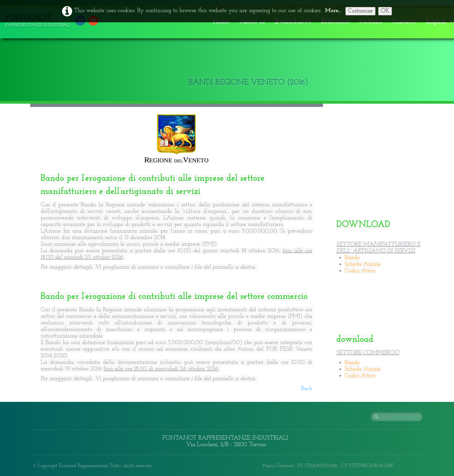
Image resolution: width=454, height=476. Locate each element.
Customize (360, 11)
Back (307, 389)
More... (333, 11)
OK (385, 11)
